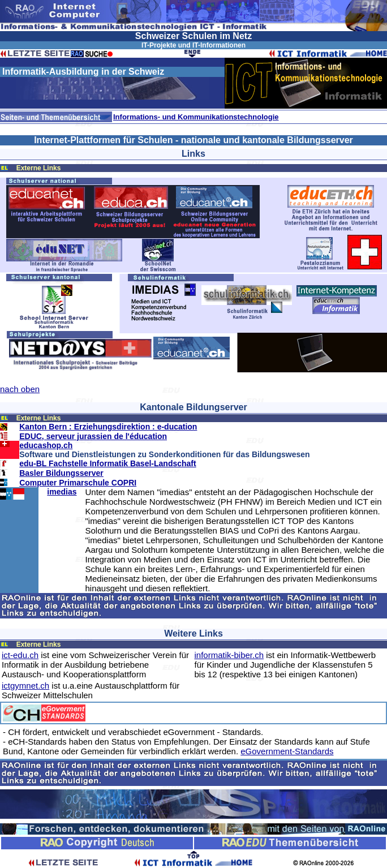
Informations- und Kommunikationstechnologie (196, 117)
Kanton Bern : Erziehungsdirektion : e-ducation (108, 427)
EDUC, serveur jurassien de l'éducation (93, 436)
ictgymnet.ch (25, 686)
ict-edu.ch (20, 655)
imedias (62, 492)
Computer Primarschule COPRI (78, 483)
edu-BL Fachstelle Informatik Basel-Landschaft (107, 463)
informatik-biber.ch (229, 655)
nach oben (20, 389)
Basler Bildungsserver (61, 473)
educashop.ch (46, 445)
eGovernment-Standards (287, 751)
